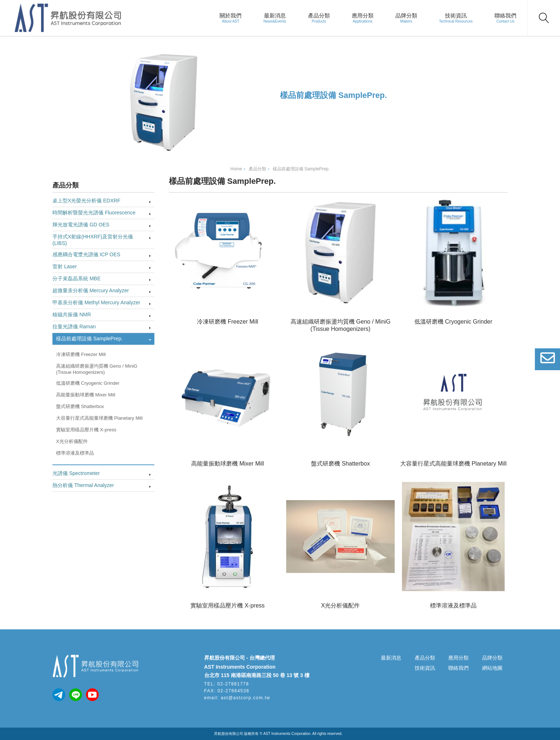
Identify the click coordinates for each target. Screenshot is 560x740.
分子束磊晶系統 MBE (76, 278)
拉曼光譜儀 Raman (74, 327)
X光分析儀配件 (72, 441)
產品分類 (319, 15)
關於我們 (230, 15)
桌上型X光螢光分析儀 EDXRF (86, 201)
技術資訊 (456, 15)
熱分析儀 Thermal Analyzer (83, 485)
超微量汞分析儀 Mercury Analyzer (91, 290)
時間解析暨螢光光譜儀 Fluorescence (94, 213)
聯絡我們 (505, 15)
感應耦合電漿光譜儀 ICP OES (86, 254)
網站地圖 (492, 668)
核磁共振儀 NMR (72, 314)
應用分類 (363, 15)
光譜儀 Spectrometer (76, 473)
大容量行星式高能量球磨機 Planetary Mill (99, 418)
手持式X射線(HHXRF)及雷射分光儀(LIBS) (93, 240)
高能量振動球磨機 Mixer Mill (86, 395)
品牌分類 (406, 15)
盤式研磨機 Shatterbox (80, 406)
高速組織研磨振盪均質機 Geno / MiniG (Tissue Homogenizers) (97, 369)
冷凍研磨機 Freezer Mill (81, 354)
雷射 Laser (65, 266)
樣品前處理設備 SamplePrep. (89, 339)
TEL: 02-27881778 (227, 684)
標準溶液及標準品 (75, 453)
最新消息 (275, 15)
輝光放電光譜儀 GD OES (81, 225)
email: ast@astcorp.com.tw (237, 698)
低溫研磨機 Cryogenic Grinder (88, 383)
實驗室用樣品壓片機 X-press (86, 430)
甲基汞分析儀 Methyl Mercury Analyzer (96, 302)
